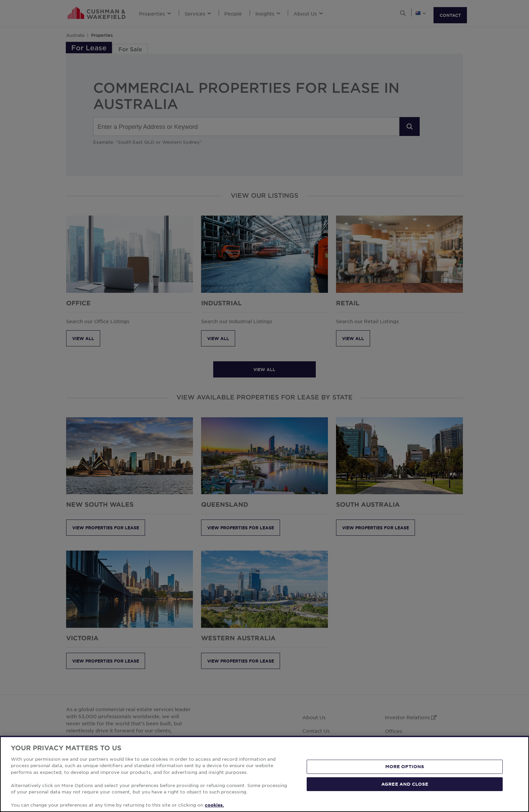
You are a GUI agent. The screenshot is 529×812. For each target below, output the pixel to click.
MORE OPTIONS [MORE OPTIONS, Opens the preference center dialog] (405, 766)
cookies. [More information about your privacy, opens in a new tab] (214, 805)
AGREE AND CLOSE (405, 784)
